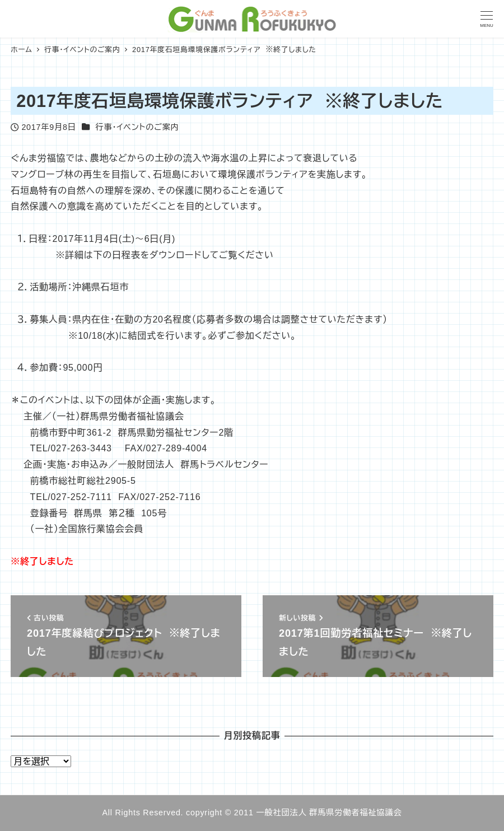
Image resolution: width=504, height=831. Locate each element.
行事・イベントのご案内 (137, 127)
